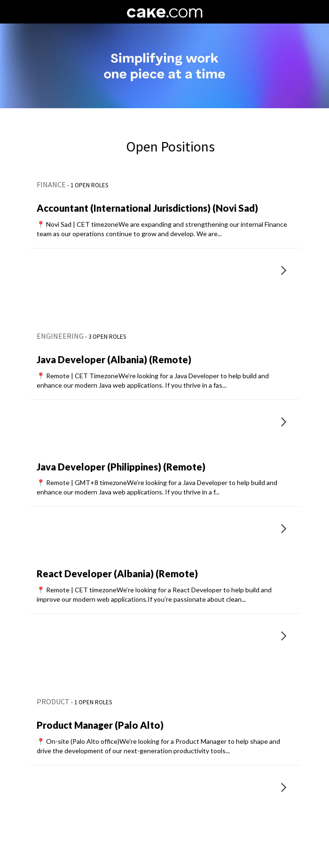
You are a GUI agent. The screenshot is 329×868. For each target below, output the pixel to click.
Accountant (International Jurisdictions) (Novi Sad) (147, 208)
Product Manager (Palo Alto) (100, 725)
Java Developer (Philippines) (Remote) (121, 467)
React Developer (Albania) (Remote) (117, 573)
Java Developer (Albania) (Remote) (114, 359)
